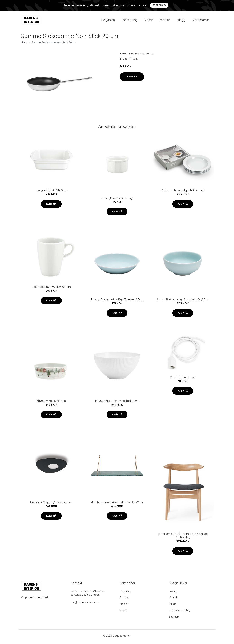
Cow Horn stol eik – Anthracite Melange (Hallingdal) (183, 538)
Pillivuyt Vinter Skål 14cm (51, 403)
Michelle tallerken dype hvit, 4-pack (183, 193)
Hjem (24, 45)
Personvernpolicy (180, 613)
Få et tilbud (159, 5)
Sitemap (174, 619)
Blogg (181, 21)
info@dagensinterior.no (84, 605)
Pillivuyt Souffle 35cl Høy (117, 200)
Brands (140, 56)
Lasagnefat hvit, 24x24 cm (51, 193)
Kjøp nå (132, 79)
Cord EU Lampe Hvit (183, 380)
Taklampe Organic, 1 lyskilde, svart (51, 505)
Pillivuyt (149, 56)
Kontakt (174, 600)
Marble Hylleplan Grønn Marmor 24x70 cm (117, 505)
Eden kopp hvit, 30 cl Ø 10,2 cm (51, 289)
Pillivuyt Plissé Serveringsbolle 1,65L (117, 403)
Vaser (149, 21)
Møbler (165, 21)
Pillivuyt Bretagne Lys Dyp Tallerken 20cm (117, 302)
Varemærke (201, 21)
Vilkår (172, 606)
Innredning (130, 21)
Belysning (108, 21)
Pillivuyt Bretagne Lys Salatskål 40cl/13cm (183, 302)
